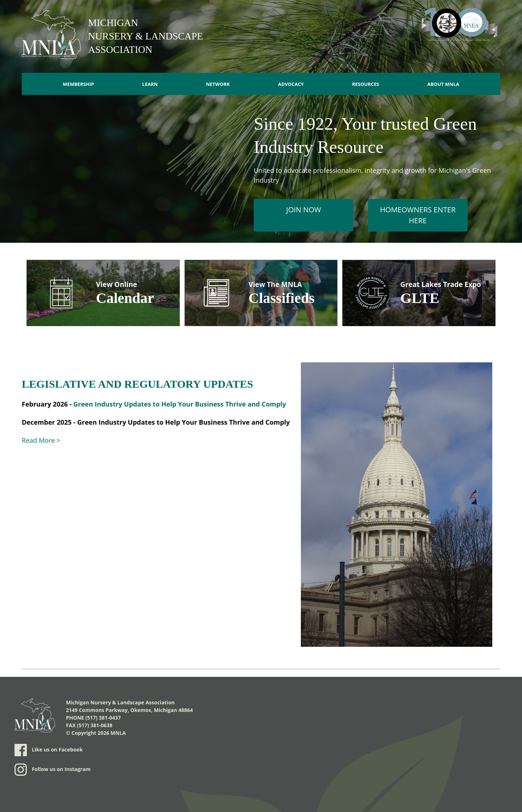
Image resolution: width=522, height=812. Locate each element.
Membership (78, 84)
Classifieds (282, 298)
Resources (366, 84)
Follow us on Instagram (53, 770)
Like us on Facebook (49, 750)
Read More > (41, 440)
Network (218, 84)
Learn (150, 84)
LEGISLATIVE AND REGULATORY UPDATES (137, 384)
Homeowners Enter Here (418, 215)
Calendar (125, 298)
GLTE (420, 298)
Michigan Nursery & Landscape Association (146, 36)
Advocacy (291, 84)
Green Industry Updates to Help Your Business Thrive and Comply (180, 404)
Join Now (304, 210)
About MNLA (443, 84)
